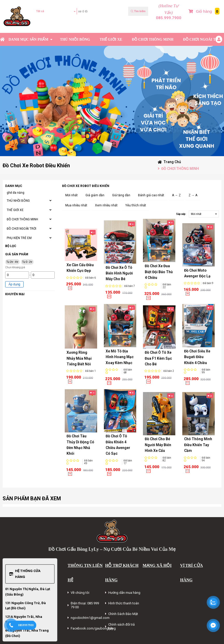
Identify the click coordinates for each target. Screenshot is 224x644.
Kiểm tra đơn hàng (50, 27)
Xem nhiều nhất (106, 205)
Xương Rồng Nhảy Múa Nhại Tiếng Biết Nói (79, 358)
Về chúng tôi (80, 593)
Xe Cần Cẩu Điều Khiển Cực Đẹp (80, 268)
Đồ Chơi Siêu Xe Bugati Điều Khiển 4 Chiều (197, 357)
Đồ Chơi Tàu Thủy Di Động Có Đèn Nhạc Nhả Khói (80, 445)
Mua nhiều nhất (76, 205)
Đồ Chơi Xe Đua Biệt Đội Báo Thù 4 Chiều (159, 272)
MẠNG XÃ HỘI (157, 565)
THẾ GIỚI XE (111, 39)
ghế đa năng (16, 193)
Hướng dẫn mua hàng (124, 593)
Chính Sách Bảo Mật (123, 614)
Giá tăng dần (121, 195)
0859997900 (26, 625)
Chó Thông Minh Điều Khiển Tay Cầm (198, 445)
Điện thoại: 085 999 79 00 (85, 605)
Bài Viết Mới (213, 27)
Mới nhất (71, 195)
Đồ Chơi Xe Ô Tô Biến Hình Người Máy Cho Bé (119, 273)
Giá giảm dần (95, 195)
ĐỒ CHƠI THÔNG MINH (153, 39)
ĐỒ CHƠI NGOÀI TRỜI (203, 39)
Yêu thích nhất (136, 205)
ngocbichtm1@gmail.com (90, 618)
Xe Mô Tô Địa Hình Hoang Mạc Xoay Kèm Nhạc (120, 357)
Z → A (193, 195)
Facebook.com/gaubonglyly (92, 628)
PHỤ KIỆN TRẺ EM (19, 238)
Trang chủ (172, 162)
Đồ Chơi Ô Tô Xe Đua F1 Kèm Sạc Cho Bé (158, 358)
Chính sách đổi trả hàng (121, 626)
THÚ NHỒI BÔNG (75, 39)
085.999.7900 (169, 18)
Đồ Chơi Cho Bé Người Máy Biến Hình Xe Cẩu (158, 445)
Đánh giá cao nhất (151, 195)
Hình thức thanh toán (124, 603)
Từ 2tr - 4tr (12, 262)
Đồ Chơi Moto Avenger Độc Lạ (197, 273)
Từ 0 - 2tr (27, 262)
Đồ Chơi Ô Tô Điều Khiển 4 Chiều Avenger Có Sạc (118, 445)
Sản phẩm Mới (194, 27)
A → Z (176, 195)
